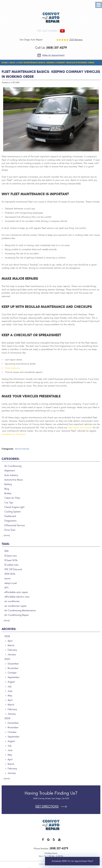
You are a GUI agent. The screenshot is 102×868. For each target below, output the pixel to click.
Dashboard (10, 516)
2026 (7, 636)
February (12, 650)
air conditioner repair (16, 606)
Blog (13, 63)
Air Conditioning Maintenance (20, 610)
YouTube (59, 841)
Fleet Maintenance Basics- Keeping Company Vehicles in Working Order (56, 63)
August (11, 682)
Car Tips (9, 503)
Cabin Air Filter (12, 498)
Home (5, 63)
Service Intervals (22, 449)
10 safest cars (11, 565)
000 (6, 551)
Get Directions (47, 806)
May (10, 696)
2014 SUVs (10, 574)
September (14, 677)
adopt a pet (11, 583)
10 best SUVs (11, 560)
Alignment (10, 471)
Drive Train (10, 530)
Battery (8, 484)
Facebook (43, 841)
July (10, 686)
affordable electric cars (17, 597)
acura (7, 578)
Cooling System (13, 512)
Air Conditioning (13, 466)
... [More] (6, 535)
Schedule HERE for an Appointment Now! (72, 861)
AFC (7, 588)
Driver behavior (12, 368)
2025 (7, 659)
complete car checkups (13, 434)
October (12, 673)
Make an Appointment (53, 55)
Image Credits (44, 864)
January (12, 654)
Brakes (8, 493)
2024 (7, 718)
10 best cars (11, 556)
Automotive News (14, 480)
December (13, 664)
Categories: (11, 459)
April (10, 641)
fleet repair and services (80, 428)
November (13, 668)
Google (48, 841)
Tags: (6, 544)
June (10, 691)
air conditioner (12, 601)
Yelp (54, 841)
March (11, 645)
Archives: (9, 629)
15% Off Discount (13, 569)
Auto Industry (11, 475)
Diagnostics (10, 521)
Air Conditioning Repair (17, 615)
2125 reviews (76, 40)
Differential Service (15, 525)
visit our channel (48, 31)
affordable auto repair (16, 592)
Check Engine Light (14, 507)
